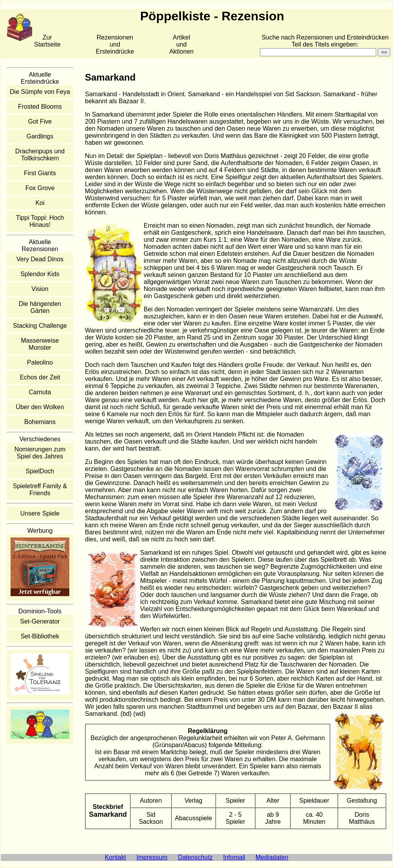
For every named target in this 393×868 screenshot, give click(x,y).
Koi (40, 203)
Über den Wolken (40, 407)
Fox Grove (40, 188)
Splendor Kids (40, 274)
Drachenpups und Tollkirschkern (40, 155)
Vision (40, 289)
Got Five (40, 121)
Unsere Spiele (40, 513)
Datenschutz (195, 857)
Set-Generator (40, 621)
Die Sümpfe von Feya (40, 92)
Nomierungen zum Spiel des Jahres (40, 453)
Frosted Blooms (40, 107)
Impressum (152, 857)
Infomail (234, 857)
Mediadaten (272, 857)
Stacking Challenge (40, 326)
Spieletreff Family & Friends (40, 490)
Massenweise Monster (40, 344)
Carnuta (40, 392)
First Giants (40, 173)
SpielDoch (40, 471)
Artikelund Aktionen (181, 44)
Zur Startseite (47, 41)
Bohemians (40, 422)
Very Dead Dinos (40, 259)
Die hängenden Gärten (40, 307)
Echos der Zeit (40, 377)
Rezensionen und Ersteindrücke (115, 44)
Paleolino (40, 362)
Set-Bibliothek (40, 636)
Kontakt (115, 857)
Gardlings (40, 136)
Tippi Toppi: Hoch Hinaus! (40, 221)
